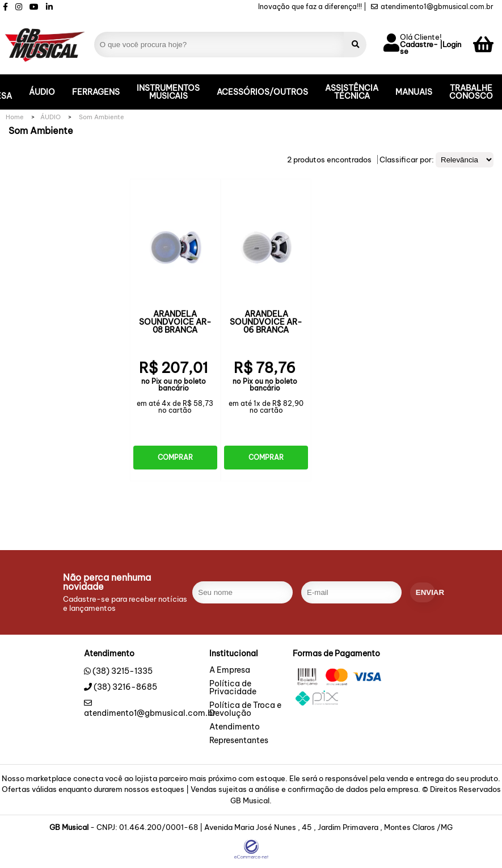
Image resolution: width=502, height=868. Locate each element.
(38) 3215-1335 (123, 671)
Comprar (175, 457)
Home (15, 117)
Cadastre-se (419, 48)
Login (452, 45)
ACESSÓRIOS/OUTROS (262, 92)
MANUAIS (414, 92)
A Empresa (230, 670)
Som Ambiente (102, 117)
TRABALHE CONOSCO (471, 92)
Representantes (239, 741)
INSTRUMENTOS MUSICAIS (168, 92)
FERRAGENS (96, 92)
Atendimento (235, 727)
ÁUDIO (42, 92)
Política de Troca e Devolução (245, 710)
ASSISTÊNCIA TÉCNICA (352, 92)
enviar (425, 592)
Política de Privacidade (233, 688)
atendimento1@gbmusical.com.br (432, 7)
